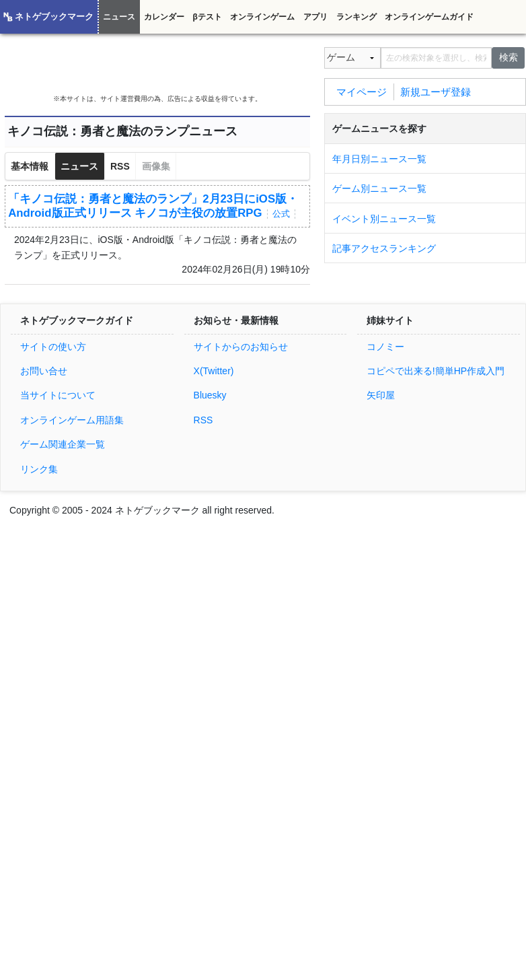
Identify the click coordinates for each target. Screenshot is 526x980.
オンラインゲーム (262, 17)
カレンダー (164, 17)
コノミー (385, 347)
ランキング (356, 17)
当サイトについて (58, 395)
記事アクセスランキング (384, 248)
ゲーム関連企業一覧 (63, 444)
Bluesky (210, 395)
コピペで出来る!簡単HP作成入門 (436, 371)
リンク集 (39, 469)
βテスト (207, 17)
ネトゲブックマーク (54, 17)
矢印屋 (381, 395)
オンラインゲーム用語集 (72, 420)
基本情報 (30, 166)
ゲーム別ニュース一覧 (379, 188)
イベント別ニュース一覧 (384, 219)
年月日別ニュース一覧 (379, 159)
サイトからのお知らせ (241, 347)
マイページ (362, 91)
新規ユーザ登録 (436, 91)
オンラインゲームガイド (429, 17)
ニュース (119, 17)
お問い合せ (44, 371)
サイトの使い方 (53, 347)
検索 (509, 57)
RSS (120, 166)
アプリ (315, 17)
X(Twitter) (214, 371)
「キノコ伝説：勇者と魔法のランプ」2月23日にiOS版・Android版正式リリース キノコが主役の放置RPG (153, 206)
